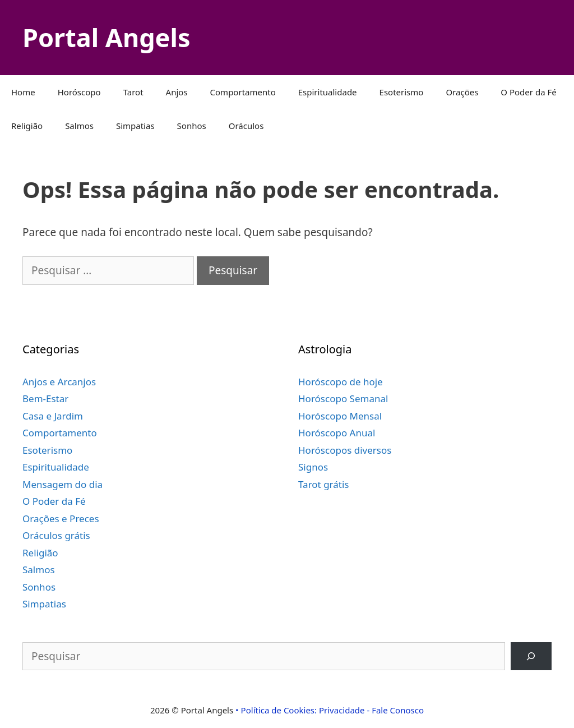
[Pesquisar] (531, 656)
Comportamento (243, 92)
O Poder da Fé (528, 92)
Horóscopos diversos (345, 450)
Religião (27, 126)
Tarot (133, 92)
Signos (313, 467)
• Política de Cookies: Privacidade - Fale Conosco (330, 710)
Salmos (79, 126)
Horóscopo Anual (337, 433)
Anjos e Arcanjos (59, 382)
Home (23, 92)
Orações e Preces (61, 519)
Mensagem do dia (63, 484)
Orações (462, 92)
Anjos (177, 92)
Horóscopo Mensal (340, 416)
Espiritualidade (328, 92)
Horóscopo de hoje (341, 382)
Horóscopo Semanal (343, 398)
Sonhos (192, 126)
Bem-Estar (45, 398)
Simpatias (135, 126)
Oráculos (246, 126)
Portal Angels (106, 37)
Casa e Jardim (53, 416)
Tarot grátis (324, 484)
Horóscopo (79, 92)
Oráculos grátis (56, 535)
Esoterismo (402, 92)
